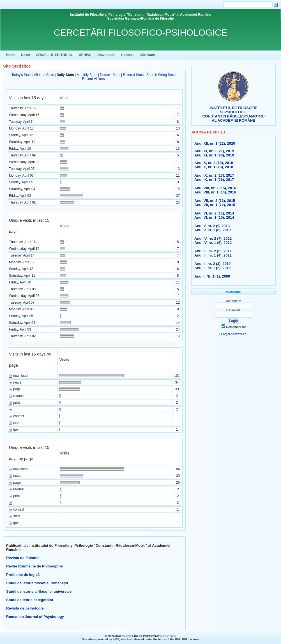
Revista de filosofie (23, 558)
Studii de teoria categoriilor (30, 600)
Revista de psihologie (25, 608)
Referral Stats (133, 75)
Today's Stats (21, 75)
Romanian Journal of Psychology (35, 617)
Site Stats (147, 55)
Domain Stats (110, 75)
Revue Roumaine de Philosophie (34, 566)
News (25, 55)
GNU (178, 639)
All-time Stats (44, 75)
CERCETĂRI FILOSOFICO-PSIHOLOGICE (141, 33)
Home (11, 55)
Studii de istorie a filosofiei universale (39, 591)
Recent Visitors (94, 79)
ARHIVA (85, 55)
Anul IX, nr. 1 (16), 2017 (214, 180)
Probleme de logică (23, 575)
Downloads (106, 55)
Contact (127, 55)
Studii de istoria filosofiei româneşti (37, 583)
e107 (116, 639)
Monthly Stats (87, 75)
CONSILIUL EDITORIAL (54, 55)
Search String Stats (161, 75)
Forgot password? (233, 334)
